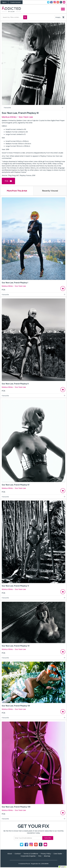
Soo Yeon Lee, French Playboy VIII (16, 807)
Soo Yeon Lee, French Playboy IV (16, 485)
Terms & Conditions (31, 854)
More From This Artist (17, 191)
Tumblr (61, 2)
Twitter (48, 2)
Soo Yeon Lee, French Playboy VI (16, 646)
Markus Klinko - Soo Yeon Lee (17, 117)
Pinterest (58, 2)
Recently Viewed (50, 191)
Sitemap (47, 856)
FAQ (40, 856)
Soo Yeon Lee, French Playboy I (15, 283)
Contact (64, 2)
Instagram (55, 2)
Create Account (15, 2)
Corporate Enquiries (28, 856)
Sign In (4, 2)
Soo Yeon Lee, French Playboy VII (16, 706)
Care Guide (58, 854)
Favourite (33, 108)
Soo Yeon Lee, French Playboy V (15, 586)
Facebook (51, 2)
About (10, 854)
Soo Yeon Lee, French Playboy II (15, 384)
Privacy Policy (46, 854)
